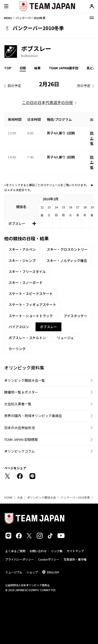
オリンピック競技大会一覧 (25, 380)
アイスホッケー (76, 316)
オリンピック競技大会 (42, 497)
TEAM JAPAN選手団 (64, 68)
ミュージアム (14, 572)
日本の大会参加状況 (19, 428)
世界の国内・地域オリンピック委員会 (33, 416)
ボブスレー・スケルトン (27, 338)
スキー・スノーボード (26, 283)
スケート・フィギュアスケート (32, 304)
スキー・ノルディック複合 (67, 261)
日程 (23, 68)
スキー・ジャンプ (22, 261)
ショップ (32, 572)
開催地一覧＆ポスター (21, 392)
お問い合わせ (38, 551)
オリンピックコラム (19, 451)
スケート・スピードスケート (31, 293)
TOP (8, 68)
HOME (8, 497)
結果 (37, 68)
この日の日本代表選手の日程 (47, 102)
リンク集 (57, 551)
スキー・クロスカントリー (67, 249)
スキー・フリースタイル (27, 272)
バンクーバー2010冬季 (75, 497)
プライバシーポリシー (20, 559)
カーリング (17, 349)
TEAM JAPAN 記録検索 (21, 439)
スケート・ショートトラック (31, 316)
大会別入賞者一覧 (18, 404)
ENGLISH (53, 572)
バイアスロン (19, 327)
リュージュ (65, 338)
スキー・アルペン (22, 249)
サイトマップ (75, 551)
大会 (20, 497)
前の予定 (14, 86)
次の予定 (84, 86)
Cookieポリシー (49, 559)
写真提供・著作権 (75, 559)
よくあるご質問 (15, 551)
